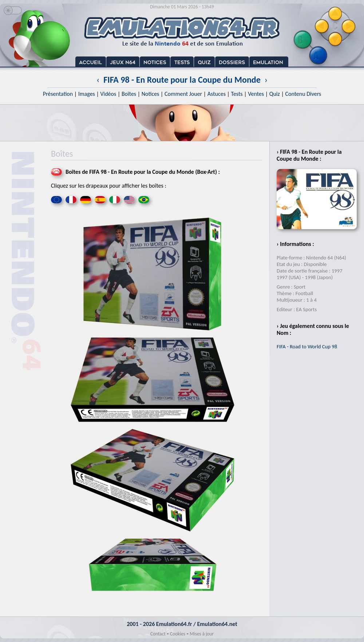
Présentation (58, 94)
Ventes (256, 94)
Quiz (275, 94)
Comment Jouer (183, 94)
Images (87, 94)
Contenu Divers (303, 94)
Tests (237, 94)
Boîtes (129, 94)
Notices (151, 94)
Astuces (217, 94)
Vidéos (108, 94)
